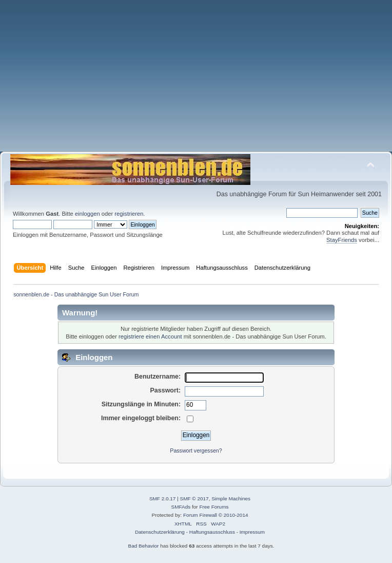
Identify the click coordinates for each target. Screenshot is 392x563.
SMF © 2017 (194, 499)
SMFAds (181, 507)
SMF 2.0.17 (163, 499)
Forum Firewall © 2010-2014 (215, 515)
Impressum (252, 532)
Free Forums (214, 507)
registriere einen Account (150, 336)
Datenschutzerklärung (160, 532)
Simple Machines (231, 499)
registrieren (129, 214)
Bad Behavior (144, 546)
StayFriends (342, 240)
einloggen (87, 214)
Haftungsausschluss (212, 532)
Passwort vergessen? (196, 451)
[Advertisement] (196, 80)
